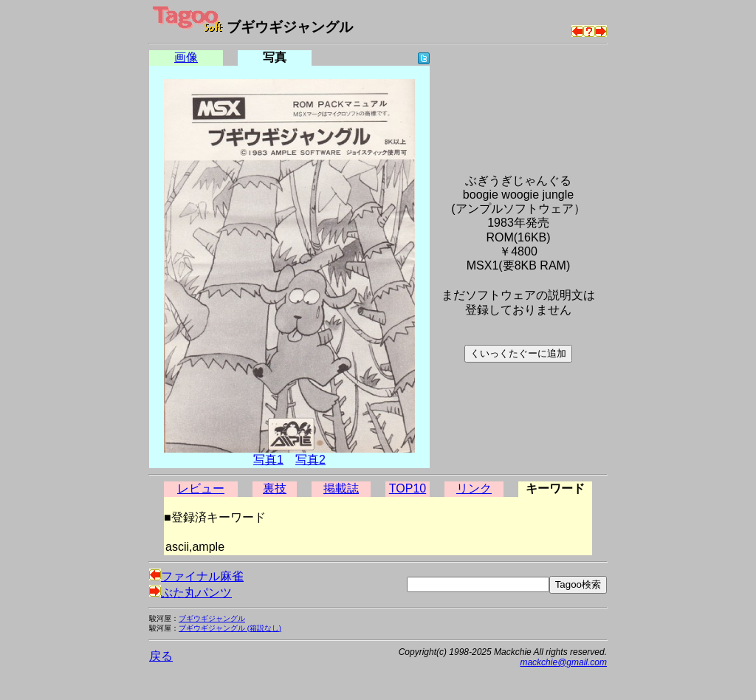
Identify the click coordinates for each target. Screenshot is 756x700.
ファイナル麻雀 (196, 576)
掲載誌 (341, 488)
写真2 (310, 460)
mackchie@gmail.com (563, 662)
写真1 (268, 460)
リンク (474, 488)
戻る (161, 656)
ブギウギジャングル (212, 618)
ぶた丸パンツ (190, 593)
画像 (186, 57)
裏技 (275, 488)
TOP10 (408, 488)
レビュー (201, 488)
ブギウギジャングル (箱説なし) (230, 628)
